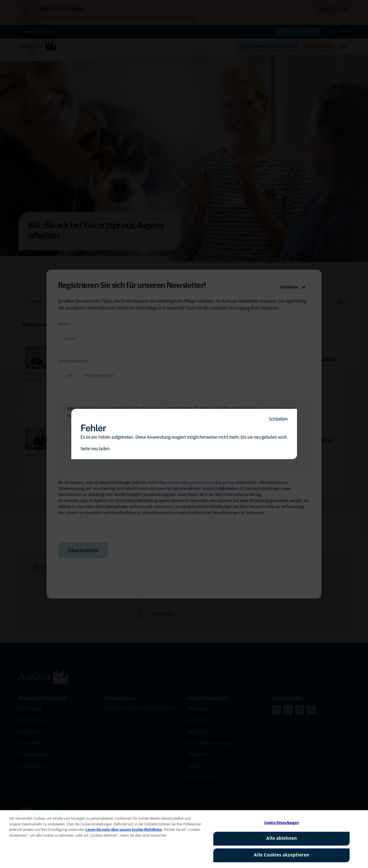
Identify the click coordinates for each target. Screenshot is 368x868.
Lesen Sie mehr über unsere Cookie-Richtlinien (124, 830)
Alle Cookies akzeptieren (282, 855)
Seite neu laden (95, 449)
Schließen (278, 419)
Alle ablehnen (282, 838)
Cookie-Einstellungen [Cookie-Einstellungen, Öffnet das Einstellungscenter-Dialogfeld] (282, 823)
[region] (184, 839)
